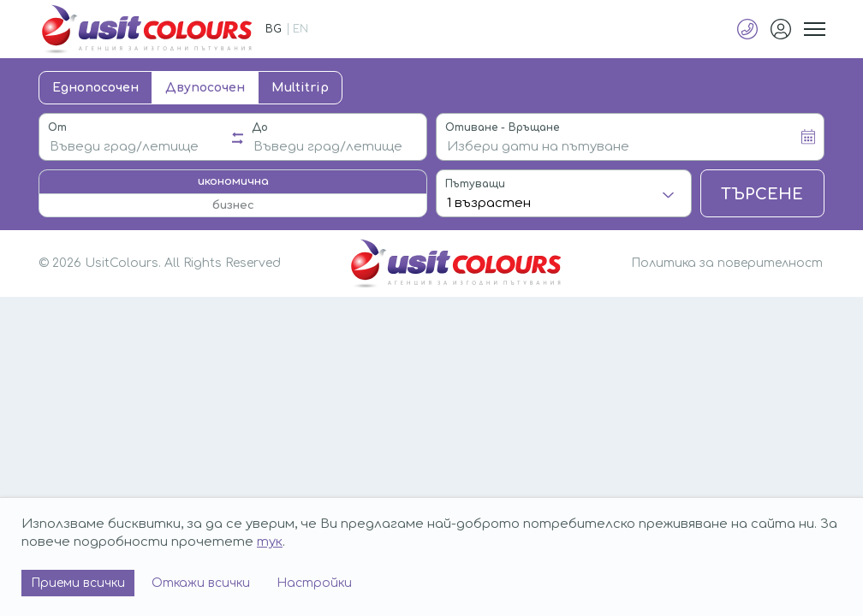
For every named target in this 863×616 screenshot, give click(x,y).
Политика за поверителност (727, 263)
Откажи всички (201, 583)
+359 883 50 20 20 (747, 29)
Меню (814, 29)
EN (301, 29)
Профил (781, 29)
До (260, 127)
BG (274, 29)
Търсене (762, 194)
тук (270, 542)
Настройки (314, 583)
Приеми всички (78, 583)
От (57, 127)
